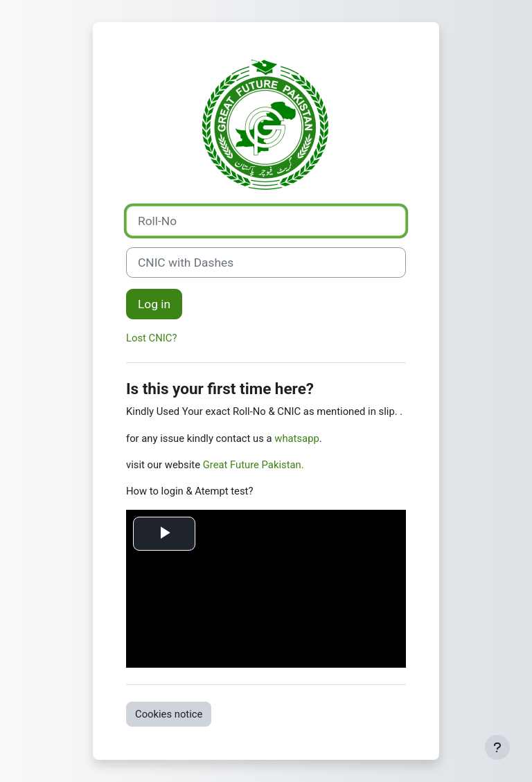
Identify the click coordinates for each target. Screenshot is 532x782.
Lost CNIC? (151, 338)
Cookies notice (169, 714)
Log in (154, 304)
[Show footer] (497, 747)
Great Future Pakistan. (254, 465)
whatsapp (296, 438)
